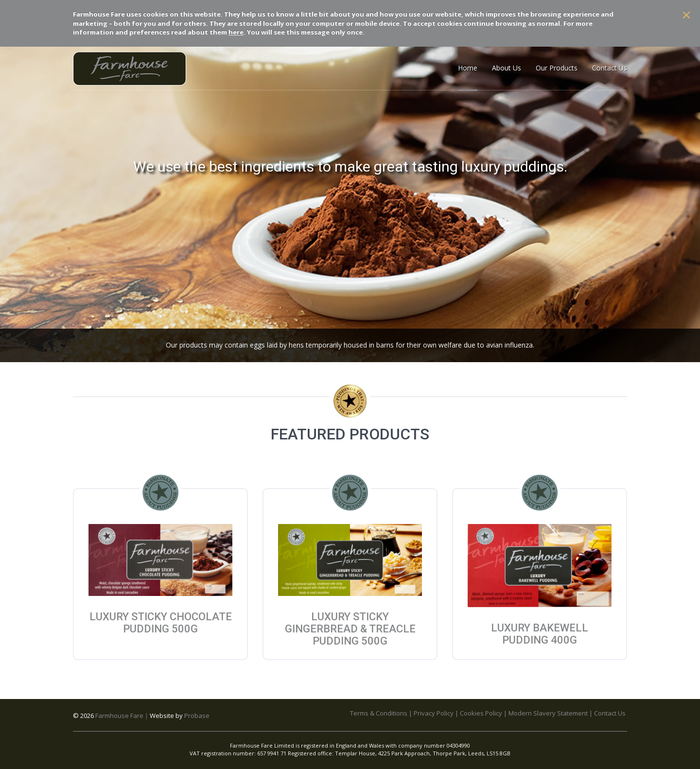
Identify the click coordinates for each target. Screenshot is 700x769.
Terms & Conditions (379, 713)
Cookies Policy (481, 713)
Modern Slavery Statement (548, 713)
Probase (197, 716)
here (236, 32)
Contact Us (610, 713)
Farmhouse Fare (119, 716)
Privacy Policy (434, 713)
